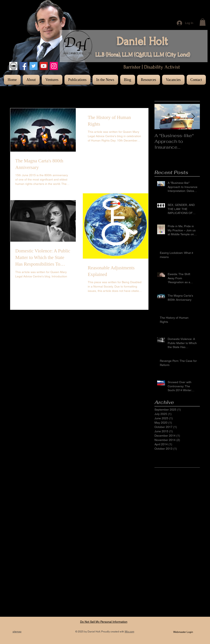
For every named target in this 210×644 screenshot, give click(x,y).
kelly (182, 575)
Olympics (173, 510)
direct (171, 549)
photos (159, 595)
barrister (180, 536)
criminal (160, 549)
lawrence (160, 582)
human (189, 562)
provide (190, 595)
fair (180, 562)
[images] (13, 66)
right (171, 608)
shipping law (185, 614)
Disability (160, 484)
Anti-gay (176, 477)
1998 (158, 477)
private (179, 595)
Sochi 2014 (171, 517)
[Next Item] (193, 117)
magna (182, 582)
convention (188, 543)
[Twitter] (34, 66)
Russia (186, 510)
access (159, 530)
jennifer (172, 575)
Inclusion (192, 497)
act (168, 530)
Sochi (158, 517)
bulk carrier (162, 543)
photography (185, 588)
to (197, 614)
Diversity (174, 484)
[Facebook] (23, 66)
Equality (160, 497)
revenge (160, 608)
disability (182, 549)
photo (170, 588)
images (159, 569)
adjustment (180, 530)
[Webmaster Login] (183, 632)
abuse (195, 523)
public (158, 601)
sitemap (17, 632)
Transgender (163, 523)
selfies (159, 614)
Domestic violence (166, 491)
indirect (171, 569)
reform (186, 601)
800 (166, 477)
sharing (170, 614)
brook (192, 536)
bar (170, 536)
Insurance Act (179, 504)
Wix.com (129, 632)
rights (180, 608)
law (190, 575)
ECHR (185, 491)
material (194, 582)
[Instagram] (54, 66)
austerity (160, 536)
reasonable (172, 601)
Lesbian (160, 510)
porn (169, 595)
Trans (185, 517)
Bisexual (190, 477)
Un (175, 523)
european (169, 562)
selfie (189, 608)
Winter (184, 523)
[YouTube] (44, 66)
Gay (181, 497)
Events (172, 497)
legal (172, 582)
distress (180, 556)
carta (175, 543)
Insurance (161, 504)
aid (191, 530)
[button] (203, 22)
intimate (160, 575)
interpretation (187, 569)
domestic (193, 556)
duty (157, 562)
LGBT (194, 504)
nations (159, 588)
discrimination (163, 556)
